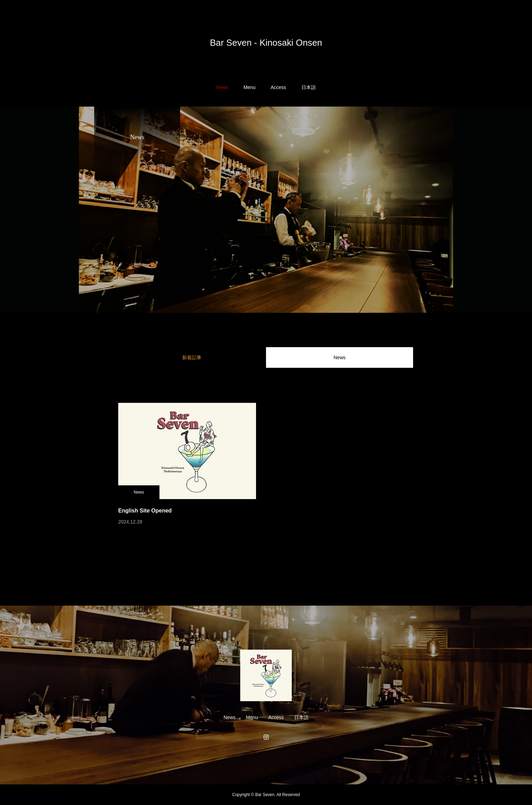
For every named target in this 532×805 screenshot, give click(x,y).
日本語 (309, 87)
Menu (249, 87)
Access (278, 87)
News (222, 87)
